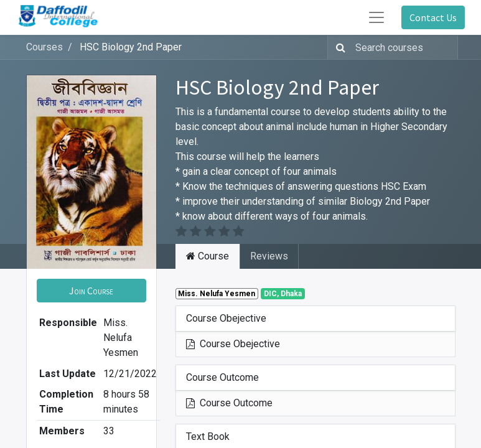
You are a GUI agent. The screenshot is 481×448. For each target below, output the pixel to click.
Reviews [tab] (269, 256)
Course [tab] (208, 256)
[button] (91, 291)
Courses (44, 47)
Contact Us (433, 17)
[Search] (338, 47)
